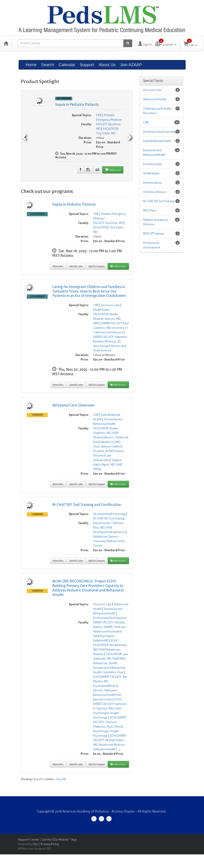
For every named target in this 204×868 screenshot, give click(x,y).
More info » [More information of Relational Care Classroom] (58, 484)
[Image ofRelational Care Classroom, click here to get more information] (29, 406)
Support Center (29, 840)
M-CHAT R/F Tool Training (159, 201)
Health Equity (151, 173)
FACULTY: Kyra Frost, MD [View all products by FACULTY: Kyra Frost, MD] (108, 223)
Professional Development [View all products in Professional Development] (110, 618)
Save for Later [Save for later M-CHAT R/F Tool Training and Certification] (76, 561)
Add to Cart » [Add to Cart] (118, 266)
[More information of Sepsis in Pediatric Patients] (80, 170)
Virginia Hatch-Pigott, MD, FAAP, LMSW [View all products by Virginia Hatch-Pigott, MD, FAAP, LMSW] (108, 465)
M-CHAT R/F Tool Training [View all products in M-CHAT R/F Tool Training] (109, 519)
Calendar (67, 65)
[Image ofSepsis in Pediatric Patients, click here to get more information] (29, 205)
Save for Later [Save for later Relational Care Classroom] (76, 484)
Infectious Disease (155, 192)
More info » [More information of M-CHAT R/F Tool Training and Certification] (58, 561)
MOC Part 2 (150, 211)
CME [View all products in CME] (99, 115)
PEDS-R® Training (153, 234)
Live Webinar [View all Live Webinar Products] (64, 98)
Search (48, 65)
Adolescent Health (155, 99)
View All (61, 779)
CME (146, 123)
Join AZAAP (131, 65)
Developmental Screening (159, 132)
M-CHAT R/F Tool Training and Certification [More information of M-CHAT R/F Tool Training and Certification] (87, 505)
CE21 (36, 844)
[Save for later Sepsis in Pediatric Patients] (88, 170)
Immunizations (153, 183)
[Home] (6, 43)
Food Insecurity (153, 164)
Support (87, 65)
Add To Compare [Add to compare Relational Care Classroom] (97, 484)
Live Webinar (37, 214)
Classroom (37, 415)
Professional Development (152, 245)
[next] (130, 136)
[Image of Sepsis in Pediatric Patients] (39, 101)
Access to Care (152, 90)
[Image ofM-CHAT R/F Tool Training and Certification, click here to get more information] (29, 505)
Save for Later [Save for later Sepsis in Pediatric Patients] (76, 266)
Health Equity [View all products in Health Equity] (101, 310)
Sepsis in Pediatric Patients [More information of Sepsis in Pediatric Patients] (77, 105)
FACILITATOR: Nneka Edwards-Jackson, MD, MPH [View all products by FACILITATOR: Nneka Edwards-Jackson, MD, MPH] (107, 319)
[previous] (23, 136)
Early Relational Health (157, 141)
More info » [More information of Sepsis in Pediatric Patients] (58, 266)
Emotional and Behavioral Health (154, 153)
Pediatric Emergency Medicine (155, 222)
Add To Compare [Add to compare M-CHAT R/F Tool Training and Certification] (97, 561)
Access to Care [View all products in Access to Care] (111, 305)
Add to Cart (113, 170)
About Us (107, 65)
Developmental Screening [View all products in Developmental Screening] (109, 514)
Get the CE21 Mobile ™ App (59, 840)
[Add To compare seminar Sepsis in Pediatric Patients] (97, 170)
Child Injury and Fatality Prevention (157, 111)
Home (31, 65)
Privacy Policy (50, 844)
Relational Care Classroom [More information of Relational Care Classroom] (73, 405)
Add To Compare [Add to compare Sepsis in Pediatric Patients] (97, 266)
